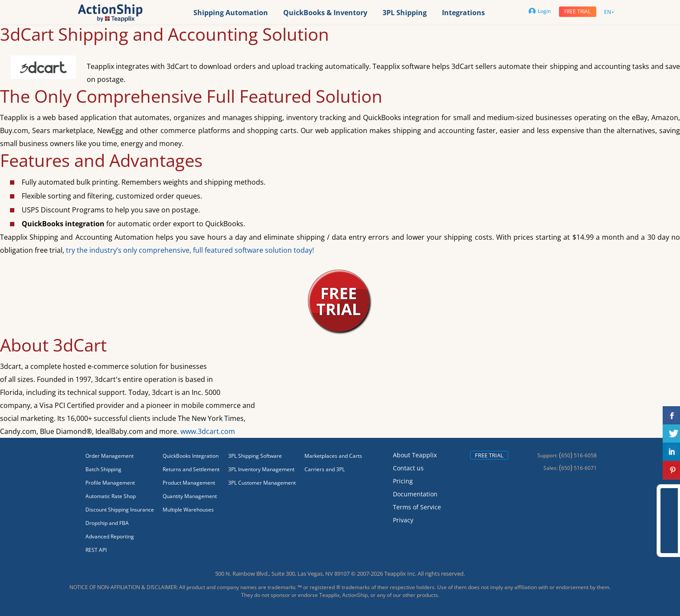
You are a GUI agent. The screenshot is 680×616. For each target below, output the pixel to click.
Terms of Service (417, 507)
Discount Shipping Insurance (120, 510)
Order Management (110, 456)
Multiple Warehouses (188, 510)
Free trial (577, 11)
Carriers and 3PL (325, 469)
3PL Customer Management (262, 483)
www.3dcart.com (208, 431)
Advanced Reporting (110, 536)
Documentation (415, 494)
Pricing (403, 481)
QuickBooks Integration (191, 456)
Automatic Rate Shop (111, 496)
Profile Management (110, 483)
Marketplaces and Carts (333, 456)
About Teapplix (415, 455)
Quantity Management (190, 496)
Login (540, 11)
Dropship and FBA (107, 523)
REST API (96, 550)
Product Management (189, 483)
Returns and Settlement (191, 469)
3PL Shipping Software (255, 456)
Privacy (403, 520)
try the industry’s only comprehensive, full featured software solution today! (190, 250)
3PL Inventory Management (261, 469)
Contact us (408, 468)
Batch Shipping (103, 469)
